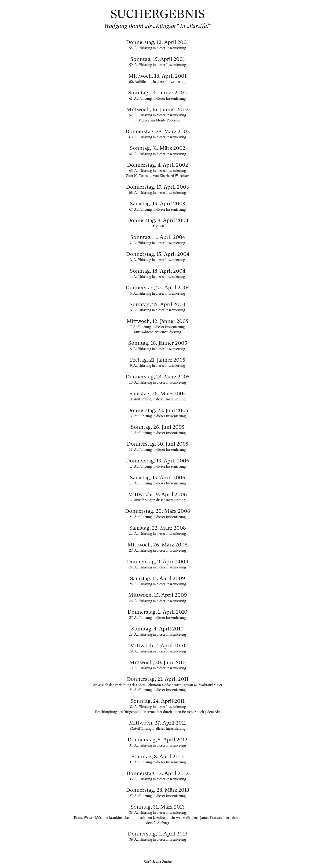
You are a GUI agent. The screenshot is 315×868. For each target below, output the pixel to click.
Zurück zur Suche (158, 862)
